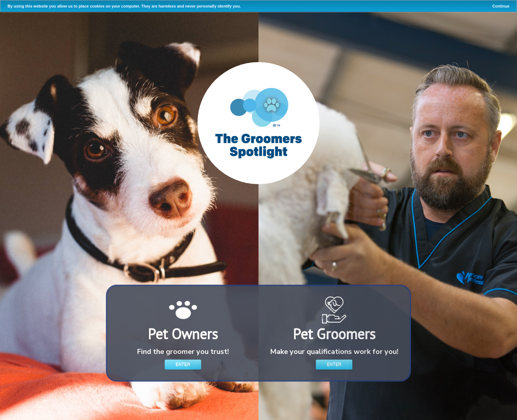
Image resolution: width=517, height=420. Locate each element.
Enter (183, 364)
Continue (501, 6)
